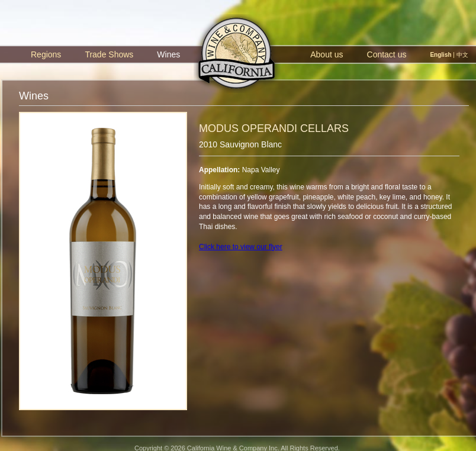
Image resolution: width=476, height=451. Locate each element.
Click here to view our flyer (241, 247)
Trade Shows (109, 54)
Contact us (387, 54)
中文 (462, 55)
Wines (168, 54)
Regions (46, 54)
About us (327, 54)
